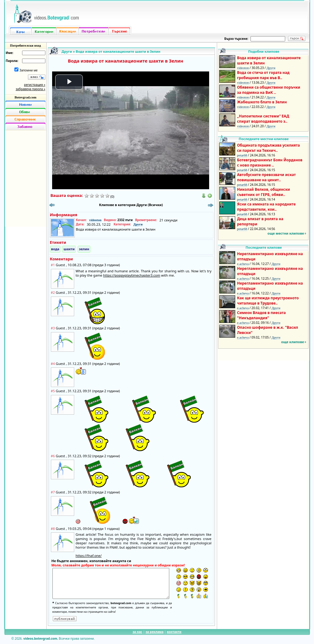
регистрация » (34, 85)
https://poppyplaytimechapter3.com (132, 275)
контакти (174, 632)
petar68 (242, 155)
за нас (137, 632)
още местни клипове (286, 233)
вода (55, 249)
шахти (69, 249)
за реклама (155, 632)
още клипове (293, 342)
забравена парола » (30, 89)
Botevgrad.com (25, 97)
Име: (10, 53)
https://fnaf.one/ (89, 556)
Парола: (12, 61)
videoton (95, 220)
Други (67, 51)
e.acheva (243, 264)
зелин (84, 249)
